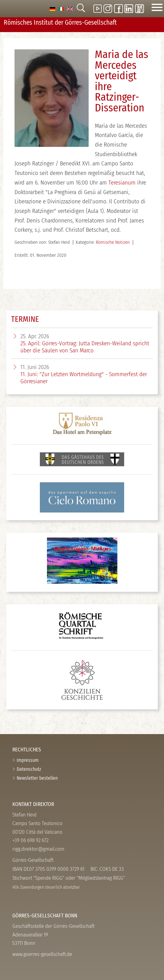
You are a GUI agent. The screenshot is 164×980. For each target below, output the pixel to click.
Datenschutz (29, 769)
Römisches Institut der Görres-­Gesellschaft (60, 23)
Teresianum (122, 183)
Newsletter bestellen (37, 778)
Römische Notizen (113, 242)
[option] (53, 8)
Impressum (28, 760)
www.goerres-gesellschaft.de (42, 954)
